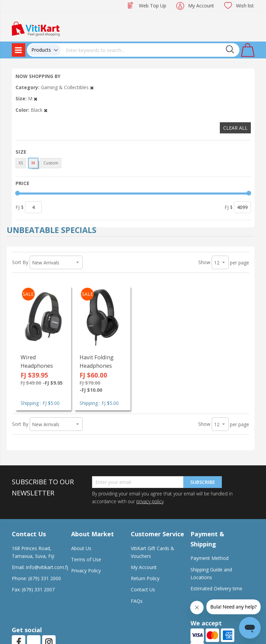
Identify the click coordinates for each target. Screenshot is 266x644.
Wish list (245, 6)
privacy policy (150, 501)
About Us (81, 548)
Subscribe (203, 482)
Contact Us (143, 589)
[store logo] (36, 28)
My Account (201, 6)
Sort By (20, 262)
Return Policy (145, 578)
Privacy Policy (86, 571)
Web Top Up (153, 6)
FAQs (137, 601)
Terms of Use (86, 559)
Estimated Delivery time (216, 588)
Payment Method (210, 558)
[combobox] (150, 50)
